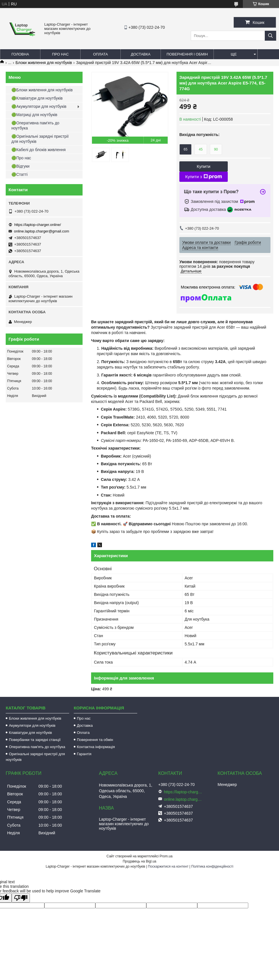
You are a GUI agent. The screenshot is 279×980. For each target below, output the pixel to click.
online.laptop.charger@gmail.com (42, 231)
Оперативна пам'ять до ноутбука (37, 747)
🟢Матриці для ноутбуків (34, 115)
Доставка (141, 54)
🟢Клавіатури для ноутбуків (37, 98)
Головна (20, 54)
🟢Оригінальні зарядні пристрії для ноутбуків (40, 139)
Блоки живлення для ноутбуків (44, 63)
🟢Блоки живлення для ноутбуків (42, 90)
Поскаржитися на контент (168, 866)
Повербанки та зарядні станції (35, 740)
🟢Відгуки (20, 166)
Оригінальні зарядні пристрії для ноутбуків (35, 757)
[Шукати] (270, 36)
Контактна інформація (96, 747)
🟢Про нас (21, 158)
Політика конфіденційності (212, 866)
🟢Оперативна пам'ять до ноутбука (35, 125)
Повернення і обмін (187, 54)
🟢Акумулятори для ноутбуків (39, 106)
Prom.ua (166, 856)
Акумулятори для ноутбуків (32, 725)
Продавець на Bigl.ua (139, 861)
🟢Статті (20, 174)
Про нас (60, 54)
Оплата (100, 54)
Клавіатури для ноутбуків (30, 733)
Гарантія (84, 754)
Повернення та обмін (95, 740)
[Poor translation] (21, 898)
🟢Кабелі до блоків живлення (39, 150)
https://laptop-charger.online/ (38, 225)
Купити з (203, 177)
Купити (204, 166)
